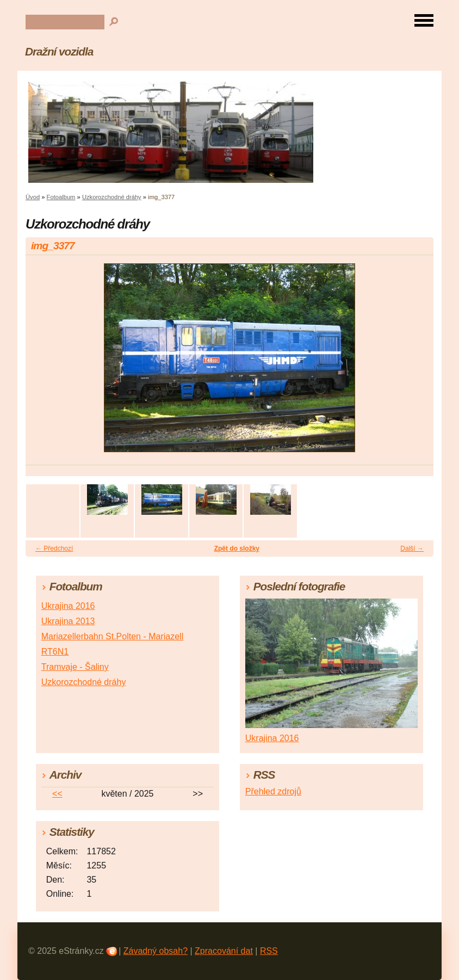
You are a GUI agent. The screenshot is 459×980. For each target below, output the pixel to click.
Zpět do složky (237, 548)
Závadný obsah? (156, 951)
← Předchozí (54, 548)
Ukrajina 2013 (68, 621)
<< (57, 794)
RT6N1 (55, 652)
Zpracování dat (224, 951)
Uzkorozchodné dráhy (112, 197)
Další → (412, 548)
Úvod (33, 197)
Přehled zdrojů (273, 791)
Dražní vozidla (59, 51)
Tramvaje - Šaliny (75, 667)
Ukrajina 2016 (68, 606)
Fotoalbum (61, 197)
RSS (269, 951)
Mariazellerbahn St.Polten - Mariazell (112, 636)
